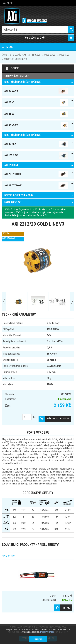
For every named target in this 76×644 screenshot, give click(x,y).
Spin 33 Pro (9, 556)
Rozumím (38, 639)
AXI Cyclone (11, 165)
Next (72, 301)
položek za (35, 38)
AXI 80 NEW (36, 144)
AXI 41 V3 (36, 114)
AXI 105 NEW (36, 155)
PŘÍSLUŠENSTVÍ (13, 202)
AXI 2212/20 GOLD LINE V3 (15, 59)
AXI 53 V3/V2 (36, 125)
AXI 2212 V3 (64, 55)
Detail (66, 608)
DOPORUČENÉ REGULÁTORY (19, 195)
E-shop (15, 68)
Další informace (47, 632)
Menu (8, 3)
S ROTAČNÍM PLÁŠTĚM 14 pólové (25, 55)
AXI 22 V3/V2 (49, 55)
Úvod (4, 55)
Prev (4, 301)
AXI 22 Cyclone (36, 186)
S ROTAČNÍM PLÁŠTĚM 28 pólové (22, 135)
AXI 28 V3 (36, 102)
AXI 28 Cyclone (36, 174)
